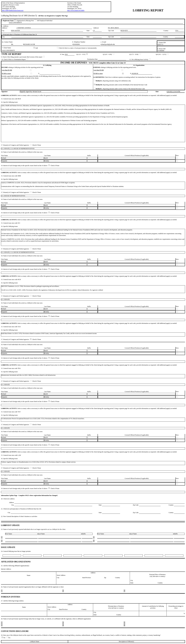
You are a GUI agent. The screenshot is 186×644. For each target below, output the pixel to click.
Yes (8, 638)
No (4, 638)
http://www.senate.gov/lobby (76, 10)
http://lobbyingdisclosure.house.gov (13, 10)
